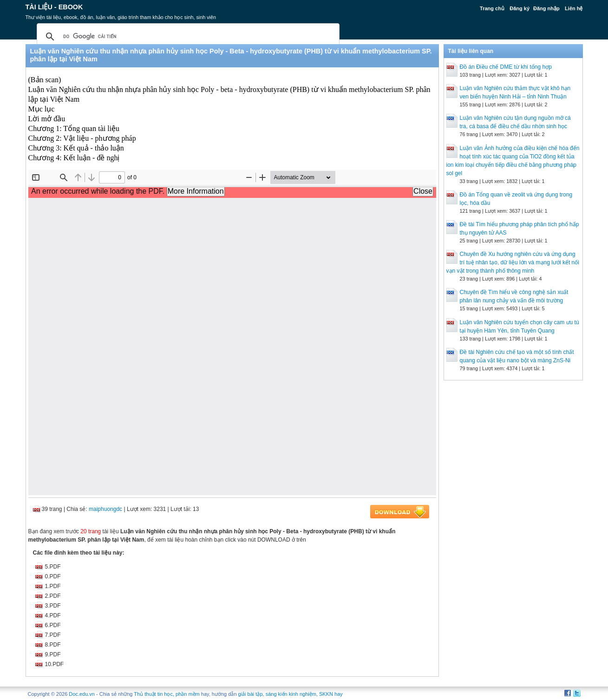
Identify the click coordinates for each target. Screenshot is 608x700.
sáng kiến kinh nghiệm (291, 694)
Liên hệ (574, 8)
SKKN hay (331, 694)
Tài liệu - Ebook (54, 7)
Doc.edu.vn (82, 694)
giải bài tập (251, 694)
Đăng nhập (546, 8)
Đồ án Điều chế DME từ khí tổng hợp (506, 67)
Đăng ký (520, 8)
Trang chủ (492, 8)
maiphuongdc (105, 509)
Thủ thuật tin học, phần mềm (167, 694)
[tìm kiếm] (187, 37)
